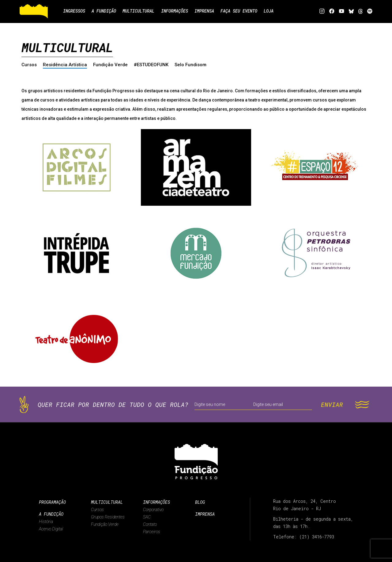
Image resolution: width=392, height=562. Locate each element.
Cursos (29, 65)
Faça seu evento (242, 11)
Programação (52, 502)
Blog (200, 502)
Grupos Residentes (108, 517)
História (46, 522)
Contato (150, 524)
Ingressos (74, 11)
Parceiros (152, 532)
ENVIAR (332, 404)
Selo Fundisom (190, 65)
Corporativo (153, 510)
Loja (272, 11)
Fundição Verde (110, 65)
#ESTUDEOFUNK (151, 65)
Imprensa (205, 514)
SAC (147, 517)
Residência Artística (65, 65)
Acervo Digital (51, 529)
